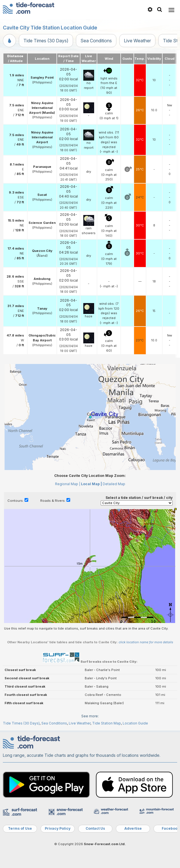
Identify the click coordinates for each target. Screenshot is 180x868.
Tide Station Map (107, 723)
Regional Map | (68, 484)
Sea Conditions (96, 41)
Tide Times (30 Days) (46, 41)
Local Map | (91, 484)
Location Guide (135, 723)
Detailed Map (114, 484)
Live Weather (137, 41)
